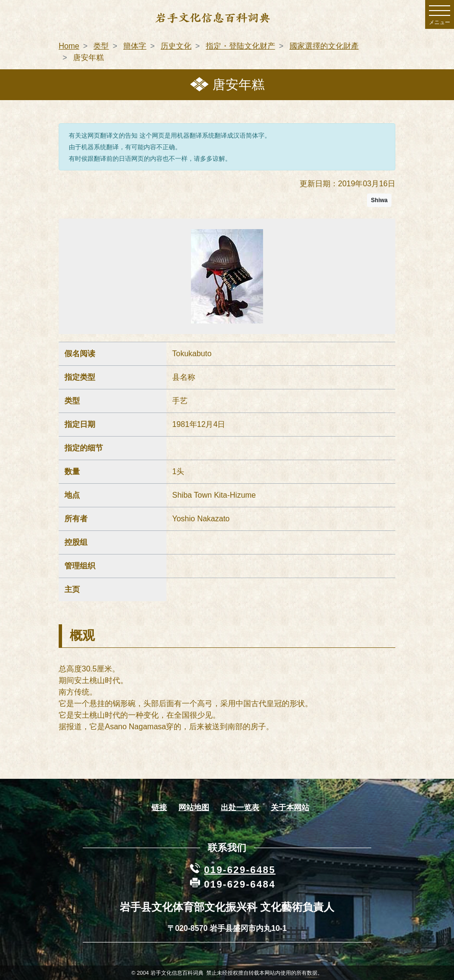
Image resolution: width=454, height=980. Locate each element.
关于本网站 (290, 807)
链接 (159, 807)
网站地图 (194, 807)
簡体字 (135, 46)
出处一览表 (240, 807)
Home (69, 46)
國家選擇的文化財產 (324, 46)
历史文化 (176, 46)
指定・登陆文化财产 (240, 46)
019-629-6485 (240, 870)
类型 (101, 46)
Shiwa (379, 200)
